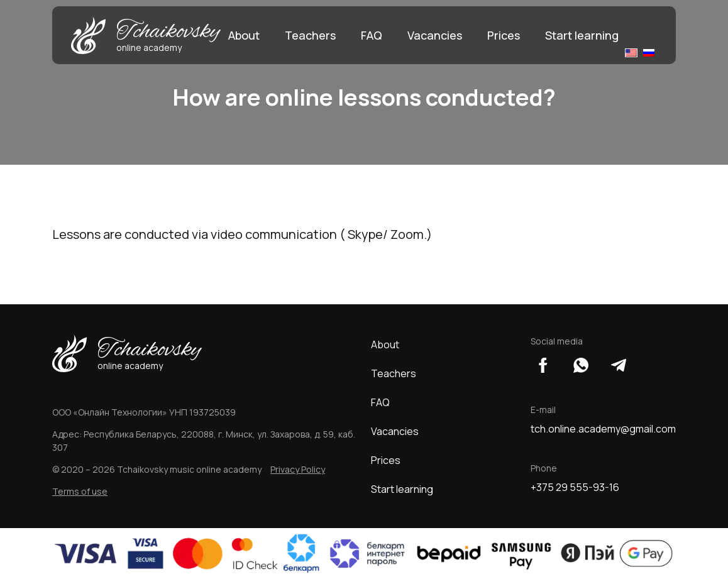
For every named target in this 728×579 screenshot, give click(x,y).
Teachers (310, 35)
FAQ (372, 35)
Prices (504, 35)
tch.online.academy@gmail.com (603, 429)
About (244, 35)
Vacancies (435, 35)
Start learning (582, 35)
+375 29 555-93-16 (575, 487)
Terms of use (80, 491)
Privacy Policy (298, 469)
